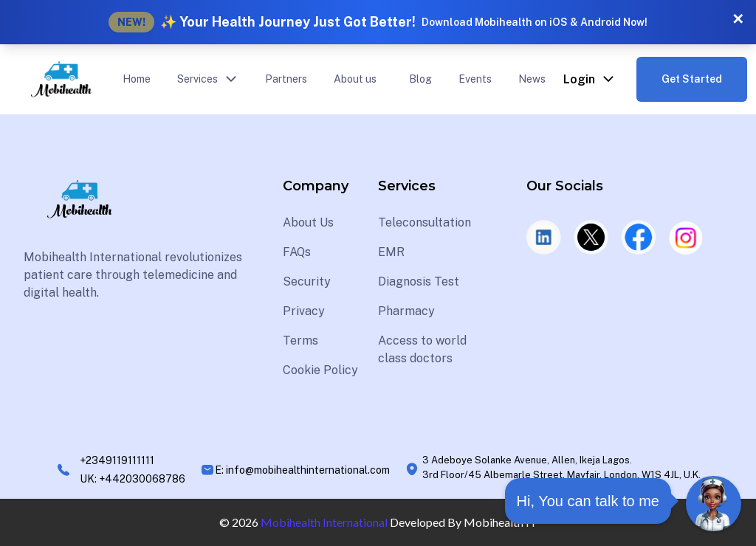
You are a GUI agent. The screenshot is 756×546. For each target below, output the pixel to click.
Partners (286, 79)
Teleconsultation (425, 222)
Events (475, 79)
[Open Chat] (714, 504)
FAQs (297, 252)
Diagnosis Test (419, 281)
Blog (420, 79)
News (532, 79)
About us (355, 79)
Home (137, 79)
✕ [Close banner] (738, 19)
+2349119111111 (117, 460)
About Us (308, 222)
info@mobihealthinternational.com (308, 470)
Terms (300, 341)
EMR (391, 252)
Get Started (692, 79)
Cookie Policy (320, 370)
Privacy (304, 311)
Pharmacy (406, 311)
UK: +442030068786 (133, 479)
